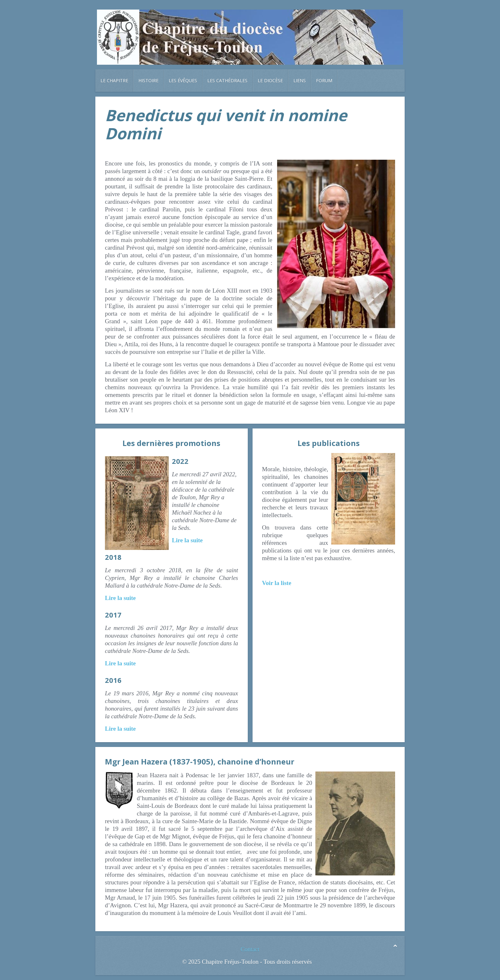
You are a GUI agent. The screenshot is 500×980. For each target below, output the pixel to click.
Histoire (148, 80)
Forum (324, 80)
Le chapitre (114, 80)
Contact (250, 949)
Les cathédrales (227, 80)
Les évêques (183, 80)
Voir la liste (277, 583)
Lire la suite (187, 540)
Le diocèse (270, 80)
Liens (300, 80)
